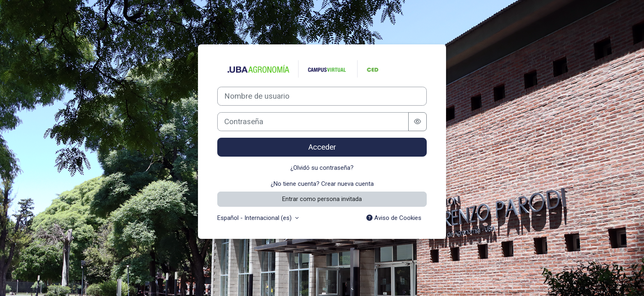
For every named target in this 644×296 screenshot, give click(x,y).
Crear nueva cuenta (347, 184)
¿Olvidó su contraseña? (322, 168)
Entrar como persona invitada (322, 199)
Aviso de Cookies (394, 218)
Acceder (322, 147)
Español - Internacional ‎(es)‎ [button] (255, 218)
